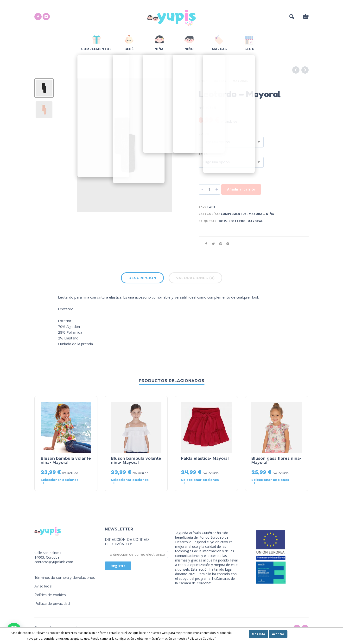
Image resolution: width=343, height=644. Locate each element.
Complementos (234, 214)
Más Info (258, 634)
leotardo (237, 221)
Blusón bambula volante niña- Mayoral (66, 460)
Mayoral (240, 81)
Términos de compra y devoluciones (65, 578)
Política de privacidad (52, 604)
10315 (223, 221)
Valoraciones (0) (195, 278)
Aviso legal (43, 586)
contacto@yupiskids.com (54, 562)
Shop (203, 81)
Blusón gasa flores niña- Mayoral (276, 460)
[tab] (142, 279)
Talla (203, 154)
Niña (270, 214)
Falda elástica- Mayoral (205, 458)
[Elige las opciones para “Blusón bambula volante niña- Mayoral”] (61, 481)
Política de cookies (50, 595)
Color (204, 134)
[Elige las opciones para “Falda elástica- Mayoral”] (202, 481)
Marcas (220, 81)
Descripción (142, 278)
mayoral (255, 221)
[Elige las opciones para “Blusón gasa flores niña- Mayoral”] (272, 481)
